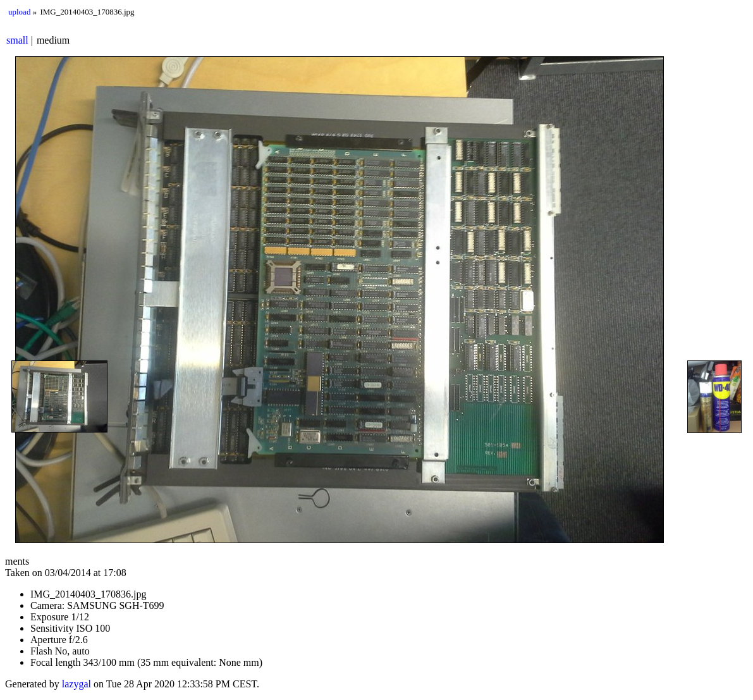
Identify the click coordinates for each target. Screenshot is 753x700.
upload (19, 12)
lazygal (77, 684)
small (17, 40)
